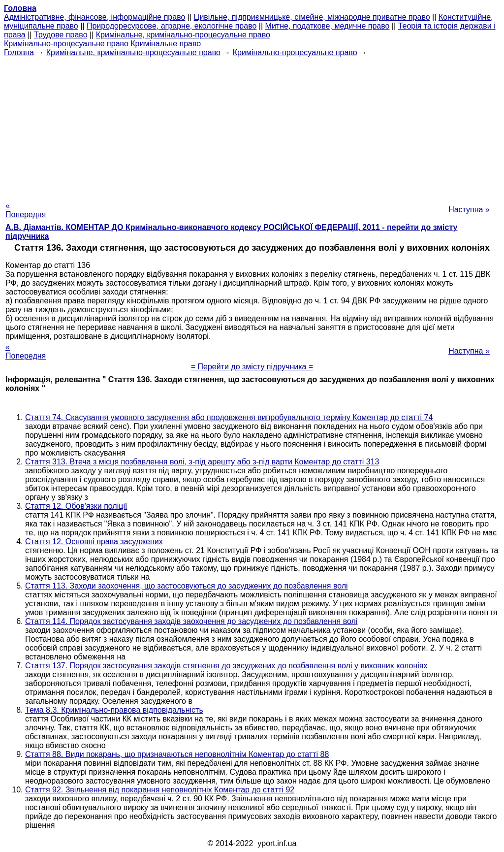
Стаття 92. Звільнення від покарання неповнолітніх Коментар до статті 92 (160, 790)
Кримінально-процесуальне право (66, 44)
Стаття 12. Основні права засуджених (94, 541)
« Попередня (26, 210)
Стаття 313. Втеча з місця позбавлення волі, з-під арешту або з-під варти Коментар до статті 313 (202, 462)
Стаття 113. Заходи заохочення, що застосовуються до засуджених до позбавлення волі (187, 586)
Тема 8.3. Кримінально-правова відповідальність (114, 710)
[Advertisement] (252, 126)
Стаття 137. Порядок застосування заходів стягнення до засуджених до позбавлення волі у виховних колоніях (226, 666)
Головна (19, 52)
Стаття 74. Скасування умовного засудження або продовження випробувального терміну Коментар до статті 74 (229, 417)
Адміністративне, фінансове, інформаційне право (94, 17)
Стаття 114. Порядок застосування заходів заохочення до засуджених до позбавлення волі (191, 621)
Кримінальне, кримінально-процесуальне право (183, 35)
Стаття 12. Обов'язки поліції (76, 506)
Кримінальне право (166, 44)
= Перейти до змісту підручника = (252, 367)
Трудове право (61, 35)
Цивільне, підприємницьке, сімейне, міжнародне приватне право (312, 17)
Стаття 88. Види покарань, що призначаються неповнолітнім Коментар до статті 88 (177, 754)
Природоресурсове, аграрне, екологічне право (172, 26)
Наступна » (469, 210)
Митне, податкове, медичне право (328, 26)
